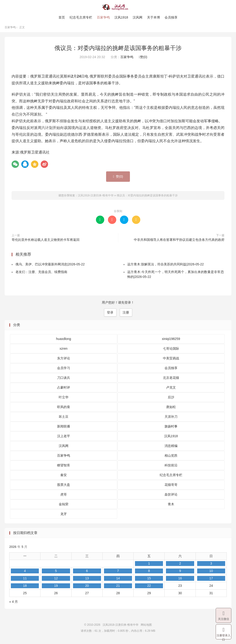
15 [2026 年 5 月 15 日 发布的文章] (149, 580)
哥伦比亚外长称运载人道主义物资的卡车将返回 (46, 242)
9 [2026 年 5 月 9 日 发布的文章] (180, 573)
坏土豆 (64, 418)
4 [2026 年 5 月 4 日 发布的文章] (25, 573)
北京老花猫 (171, 380)
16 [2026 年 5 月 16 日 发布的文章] (180, 580)
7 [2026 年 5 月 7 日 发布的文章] (118, 573)
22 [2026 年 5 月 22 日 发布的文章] (149, 588)
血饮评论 (171, 496)
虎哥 (64, 496)
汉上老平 (64, 438)
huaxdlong (64, 341)
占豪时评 (64, 389)
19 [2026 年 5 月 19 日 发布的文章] (56, 588)
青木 (171, 506)
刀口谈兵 (64, 380)
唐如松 (171, 409)
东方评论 (64, 360)
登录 (110, 314)
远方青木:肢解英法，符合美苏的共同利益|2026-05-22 (166, 266)
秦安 (64, 477)
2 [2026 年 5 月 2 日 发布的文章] (180, 565)
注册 (126, 314)
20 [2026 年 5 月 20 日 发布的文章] (87, 588)
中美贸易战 (171, 360)
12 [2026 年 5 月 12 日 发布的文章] (56, 580)
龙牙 (64, 516)
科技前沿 (171, 467)
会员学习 (64, 370)
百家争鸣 (103, 17)
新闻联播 (64, 428)
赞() (143, 59)
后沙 (171, 399)
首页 (62, 17)
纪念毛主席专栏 (81, 17)
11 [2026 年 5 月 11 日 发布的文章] (25, 580)
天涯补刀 (171, 418)
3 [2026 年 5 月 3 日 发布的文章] (211, 565)
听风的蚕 (64, 409)
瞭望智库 (64, 467)
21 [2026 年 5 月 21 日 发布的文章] (118, 588)
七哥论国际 (171, 350)
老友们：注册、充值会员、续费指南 (41, 274)
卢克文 (171, 389)
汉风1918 (121, 17)
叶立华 (64, 399)
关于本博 (153, 17)
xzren (64, 350)
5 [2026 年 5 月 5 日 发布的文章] (56, 573)
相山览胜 (171, 457)
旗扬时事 (171, 428)
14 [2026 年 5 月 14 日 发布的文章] (118, 580)
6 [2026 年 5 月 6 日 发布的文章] (87, 573)
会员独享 (171, 17)
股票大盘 (64, 487)
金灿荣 (64, 506)
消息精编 (171, 448)
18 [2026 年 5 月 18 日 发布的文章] (25, 588)
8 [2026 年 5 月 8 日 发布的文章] (149, 573)
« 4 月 (14, 604)
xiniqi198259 (171, 341)
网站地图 (146, 627)
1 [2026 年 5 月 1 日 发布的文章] (149, 565)
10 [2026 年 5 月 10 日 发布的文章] (211, 573)
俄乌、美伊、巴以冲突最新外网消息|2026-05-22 (50, 266)
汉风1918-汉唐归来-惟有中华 (118, 7)
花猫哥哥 (171, 487)
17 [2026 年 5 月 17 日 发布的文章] (211, 580)
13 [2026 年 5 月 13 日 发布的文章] (87, 580)
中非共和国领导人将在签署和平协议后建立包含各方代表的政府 (179, 242)
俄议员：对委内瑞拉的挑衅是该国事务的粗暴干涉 (118, 50)
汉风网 (138, 17)
